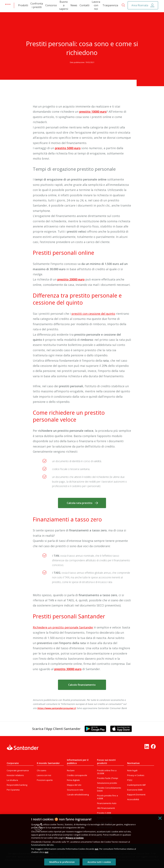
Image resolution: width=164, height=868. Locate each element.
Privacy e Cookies (136, 775)
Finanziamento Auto (107, 803)
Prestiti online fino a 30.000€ (107, 772)
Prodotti (23, 5)
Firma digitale (73, 780)
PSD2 (130, 780)
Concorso (51, 5)
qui (96, 849)
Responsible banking (17, 785)
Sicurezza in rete (75, 790)
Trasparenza (110, 5)
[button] (82, 503)
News (74, 5)
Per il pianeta (13, 790)
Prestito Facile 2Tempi (108, 778)
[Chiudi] (160, 818)
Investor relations (15, 775)
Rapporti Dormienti (136, 795)
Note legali (132, 770)
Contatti (84, 5)
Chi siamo (42, 770)
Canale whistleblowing (78, 795)
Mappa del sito (74, 785)
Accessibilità (133, 799)
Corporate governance (18, 770)
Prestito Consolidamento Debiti (109, 789)
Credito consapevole (77, 775)
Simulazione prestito (107, 783)
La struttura (12, 780)
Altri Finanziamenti (106, 808)
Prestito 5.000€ (104, 813)
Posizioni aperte (45, 780)
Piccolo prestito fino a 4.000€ (107, 797)
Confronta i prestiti (37, 5)
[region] (82, 841)
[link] (8, 5)
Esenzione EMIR (135, 790)
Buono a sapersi (64, 5)
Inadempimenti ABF (136, 785)
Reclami (71, 770)
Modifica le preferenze (62, 862)
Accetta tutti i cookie (99, 862)
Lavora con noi (96, 5)
